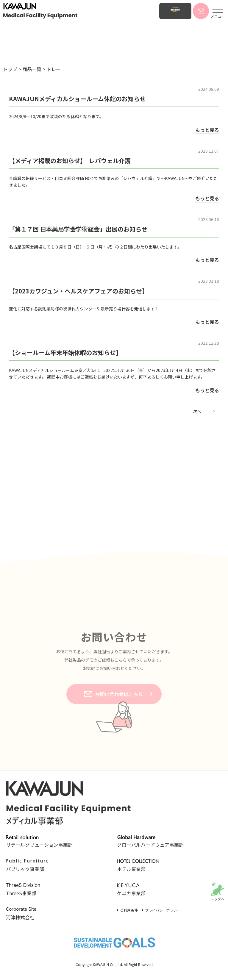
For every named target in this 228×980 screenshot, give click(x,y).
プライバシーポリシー (163, 910)
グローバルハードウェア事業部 (150, 842)
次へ (197, 411)
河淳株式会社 (27, 914)
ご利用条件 (129, 910)
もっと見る (207, 130)
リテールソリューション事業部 (39, 842)
